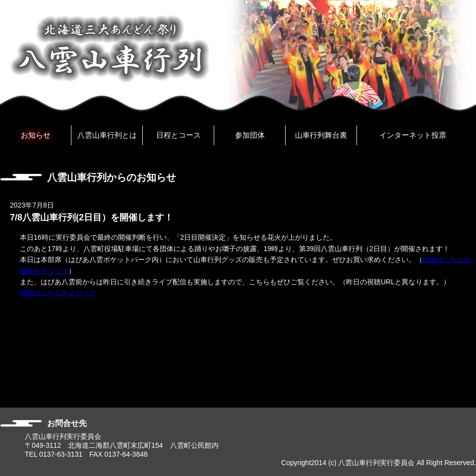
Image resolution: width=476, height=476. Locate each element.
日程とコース (178, 135)
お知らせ (36, 135)
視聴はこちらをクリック (58, 293)
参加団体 (250, 135)
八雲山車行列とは (107, 135)
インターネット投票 (413, 135)
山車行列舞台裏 (321, 135)
